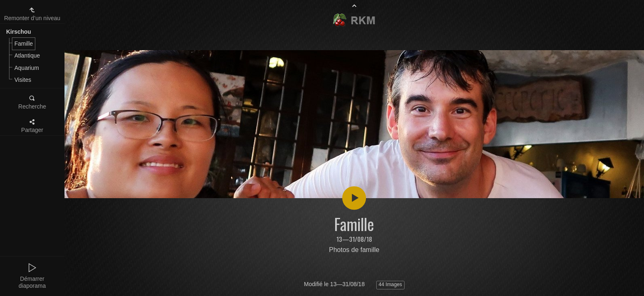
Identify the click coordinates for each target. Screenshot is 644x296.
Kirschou (19, 32)
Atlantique (27, 55)
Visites (23, 80)
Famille (24, 44)
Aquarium (27, 68)
